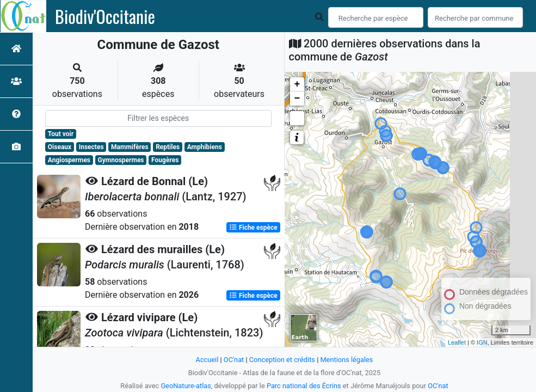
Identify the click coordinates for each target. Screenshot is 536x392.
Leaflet (457, 342)
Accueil (207, 360)
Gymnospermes (121, 160)
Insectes (91, 147)
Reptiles (168, 147)
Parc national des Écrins (304, 386)
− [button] (297, 99)
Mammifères (130, 147)
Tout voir (61, 134)
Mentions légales (346, 360)
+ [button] (297, 84)
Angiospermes (69, 160)
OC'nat (234, 360)
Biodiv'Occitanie (105, 16)
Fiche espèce (253, 228)
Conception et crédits (282, 360)
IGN (482, 342)
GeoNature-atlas (186, 386)
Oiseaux (60, 147)
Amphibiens (205, 147)
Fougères (165, 160)
